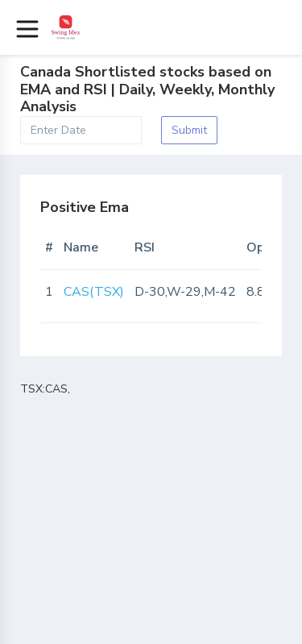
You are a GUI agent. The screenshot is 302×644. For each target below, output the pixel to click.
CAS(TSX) (94, 292)
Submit (189, 130)
